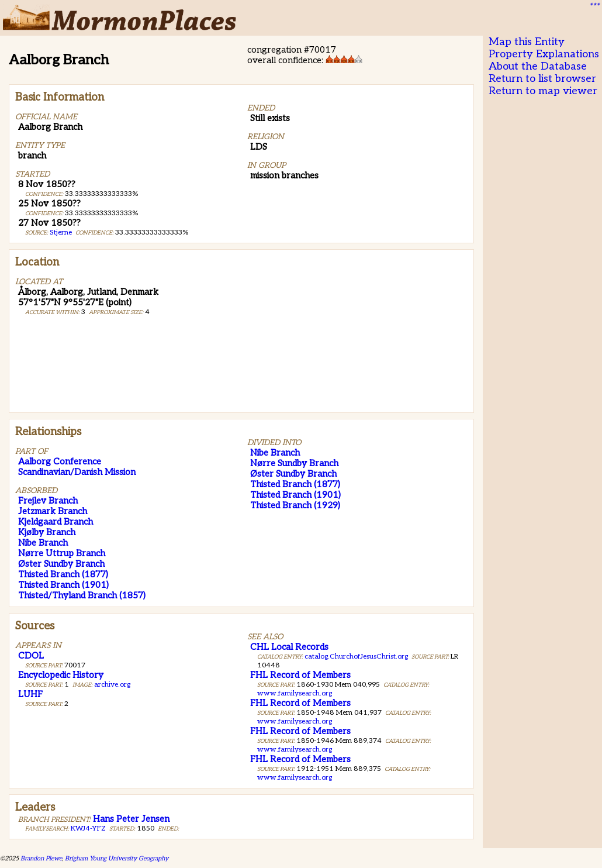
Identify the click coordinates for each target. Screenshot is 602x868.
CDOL (31, 656)
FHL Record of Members (300, 675)
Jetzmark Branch (53, 511)
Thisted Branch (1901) (63, 585)
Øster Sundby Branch (61, 564)
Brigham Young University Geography (117, 858)
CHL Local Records (289, 647)
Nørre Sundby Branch (294, 463)
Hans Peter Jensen (131, 819)
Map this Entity (527, 42)
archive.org (112, 685)
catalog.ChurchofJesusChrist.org (356, 657)
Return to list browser (542, 79)
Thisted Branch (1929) (295, 505)
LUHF (30, 694)
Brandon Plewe (41, 858)
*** (594, 6)
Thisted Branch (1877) (63, 574)
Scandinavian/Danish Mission (77, 472)
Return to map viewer (543, 91)
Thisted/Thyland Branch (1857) (82, 595)
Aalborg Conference (60, 461)
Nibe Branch (43, 543)
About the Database (538, 66)
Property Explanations (544, 54)
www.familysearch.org (295, 693)
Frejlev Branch (48, 501)
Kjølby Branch (47, 532)
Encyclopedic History (61, 675)
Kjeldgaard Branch (56, 522)
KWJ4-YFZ (88, 829)
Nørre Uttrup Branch (62, 553)
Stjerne (61, 232)
